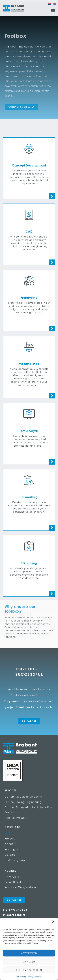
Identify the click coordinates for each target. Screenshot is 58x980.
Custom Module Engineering (23, 797)
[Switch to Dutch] (50, 4)
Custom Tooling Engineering (23, 802)
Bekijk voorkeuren (29, 970)
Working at (12, 849)
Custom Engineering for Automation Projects (28, 810)
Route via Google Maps (20, 887)
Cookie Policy (21, 976)
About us (11, 844)
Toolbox (10, 833)
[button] (53, 922)
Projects (10, 839)
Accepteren (29, 953)
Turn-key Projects (16, 818)
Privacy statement (34, 976)
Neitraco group (15, 860)
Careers (10, 855)
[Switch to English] (54, 4)
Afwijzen (29, 962)
